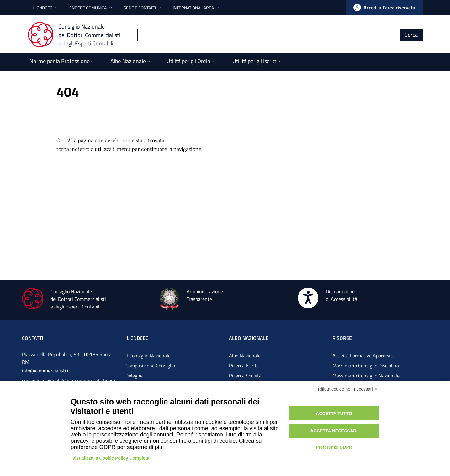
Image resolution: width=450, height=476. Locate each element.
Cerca (411, 35)
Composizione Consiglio (150, 366)
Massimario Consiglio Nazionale (366, 376)
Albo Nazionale (245, 356)
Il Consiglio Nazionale (148, 356)
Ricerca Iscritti (244, 366)
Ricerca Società (245, 376)
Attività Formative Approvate (364, 356)
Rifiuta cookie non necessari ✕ (348, 389)
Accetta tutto (334, 414)
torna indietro (73, 149)
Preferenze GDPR (334, 447)
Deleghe (134, 376)
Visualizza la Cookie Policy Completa (111, 458)
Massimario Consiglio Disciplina (366, 366)
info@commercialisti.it (46, 371)
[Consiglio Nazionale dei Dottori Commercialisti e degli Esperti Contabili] (78, 35)
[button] (46, 8)
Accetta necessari (334, 431)
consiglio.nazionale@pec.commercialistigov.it (70, 381)
